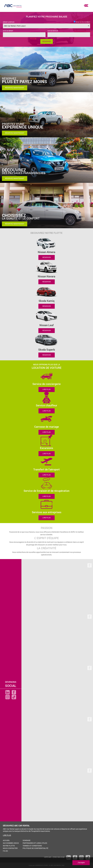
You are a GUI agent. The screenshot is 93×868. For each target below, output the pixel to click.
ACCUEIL (6, 840)
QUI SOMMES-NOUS (11, 843)
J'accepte (81, 863)
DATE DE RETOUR (53, 31)
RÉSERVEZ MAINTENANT (15, 88)
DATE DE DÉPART (8, 31)
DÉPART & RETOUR (9, 22)
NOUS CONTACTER (10, 848)
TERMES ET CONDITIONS (32, 846)
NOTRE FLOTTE (9, 846)
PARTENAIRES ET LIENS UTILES (35, 843)
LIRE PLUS (47, 389)
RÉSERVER (47, 257)
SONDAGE (27, 840)
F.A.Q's (5, 851)
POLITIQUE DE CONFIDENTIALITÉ (35, 848)
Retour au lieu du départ (82, 22)
